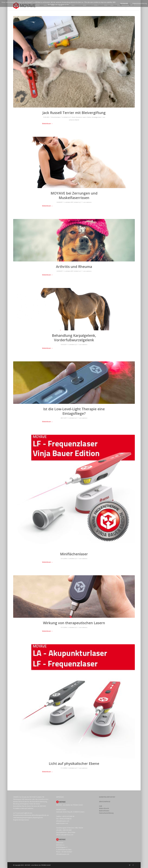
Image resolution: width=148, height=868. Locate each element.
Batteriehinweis (104, 811)
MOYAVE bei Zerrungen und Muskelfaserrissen (74, 195)
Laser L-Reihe (87, 117)
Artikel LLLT (67, 117)
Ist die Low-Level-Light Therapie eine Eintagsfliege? (74, 411)
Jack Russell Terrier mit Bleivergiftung (74, 113)
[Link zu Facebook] (133, 865)
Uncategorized (96, 117)
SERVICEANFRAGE (105, 802)
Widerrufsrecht (104, 808)
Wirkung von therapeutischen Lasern (74, 623)
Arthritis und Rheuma (74, 267)
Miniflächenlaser (74, 554)
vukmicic (89, 202)
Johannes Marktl (74, 120)
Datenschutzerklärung (106, 813)
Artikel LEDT (70, 202)
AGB (101, 806)
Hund (73, 117)
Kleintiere (79, 117)
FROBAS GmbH (46, 865)
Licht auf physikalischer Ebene (74, 764)
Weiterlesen (48, 124)
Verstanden (124, 3)
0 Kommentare (56, 117)
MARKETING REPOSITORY (107, 797)
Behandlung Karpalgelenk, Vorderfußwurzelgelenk (74, 338)
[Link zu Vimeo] (130, 865)
